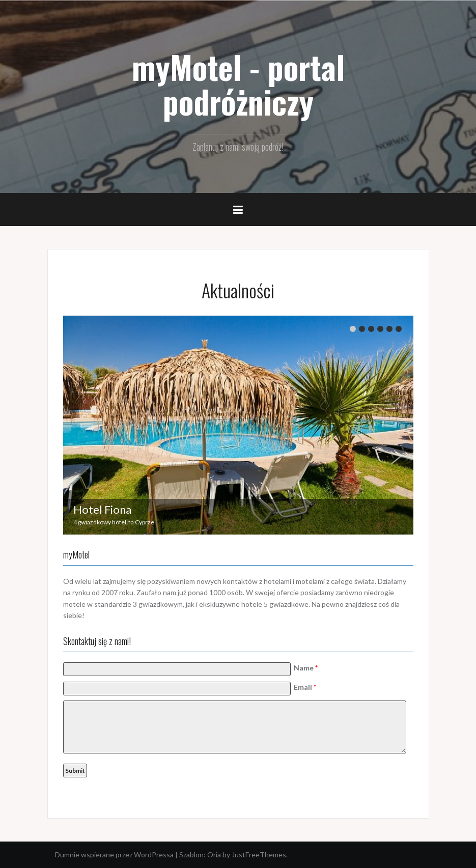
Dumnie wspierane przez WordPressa (114, 855)
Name (306, 668)
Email (305, 687)
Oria (214, 855)
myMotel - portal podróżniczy (238, 84)
